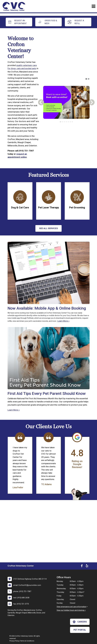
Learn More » (63, 321)
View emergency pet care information (71, 607)
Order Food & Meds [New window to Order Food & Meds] (48, 22)
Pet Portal (80, 630)
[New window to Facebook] (82, 566)
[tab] (60, 122)
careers (80, 622)
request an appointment (18, 22)
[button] (86, 79)
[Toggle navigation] (93, 6)
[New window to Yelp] (87, 566)
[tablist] (66, 122)
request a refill (76, 22)
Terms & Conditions (27, 641)
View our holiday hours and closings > (71, 610)
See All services (48, 228)
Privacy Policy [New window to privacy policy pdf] (14, 641)
